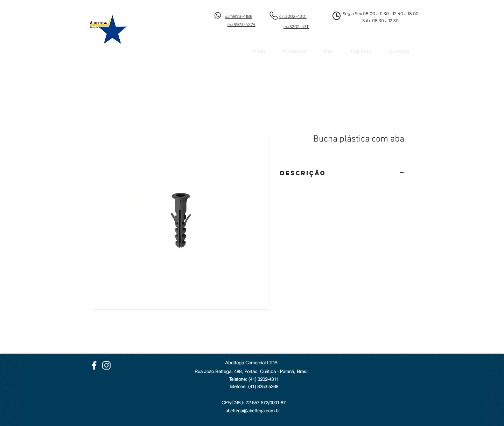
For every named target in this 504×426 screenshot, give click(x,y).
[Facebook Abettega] (94, 365)
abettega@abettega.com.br (253, 411)
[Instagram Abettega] (106, 365)
